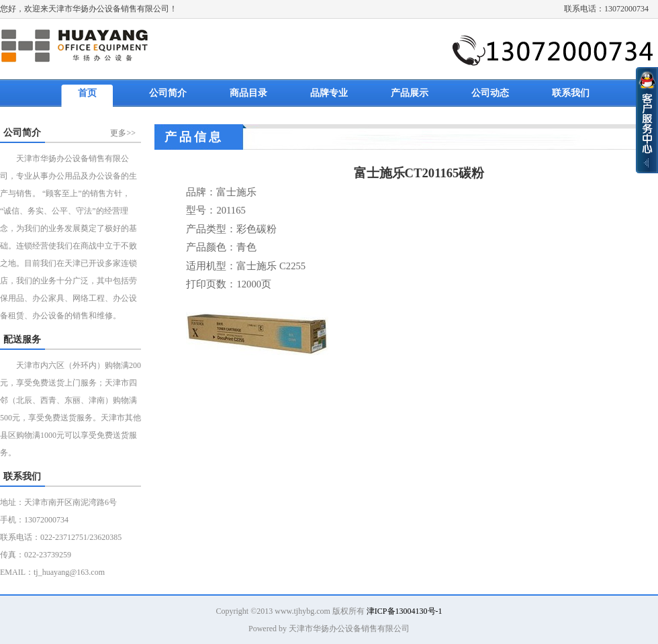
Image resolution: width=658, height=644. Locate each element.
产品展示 (410, 93)
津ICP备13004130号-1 (405, 611)
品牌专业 (329, 93)
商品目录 (248, 93)
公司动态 (490, 93)
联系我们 (571, 93)
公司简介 (168, 93)
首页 (87, 93)
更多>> (123, 133)
